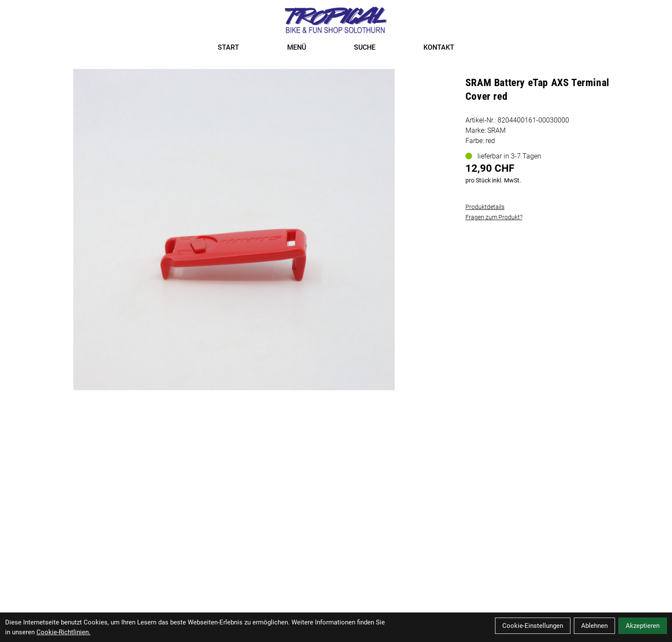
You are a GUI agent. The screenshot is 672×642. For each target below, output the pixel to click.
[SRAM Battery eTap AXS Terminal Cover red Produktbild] (234, 230)
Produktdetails (485, 207)
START (228, 47)
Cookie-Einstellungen (533, 626)
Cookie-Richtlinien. (63, 632)
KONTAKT (439, 47)
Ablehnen (594, 626)
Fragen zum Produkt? (494, 217)
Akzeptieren (643, 626)
